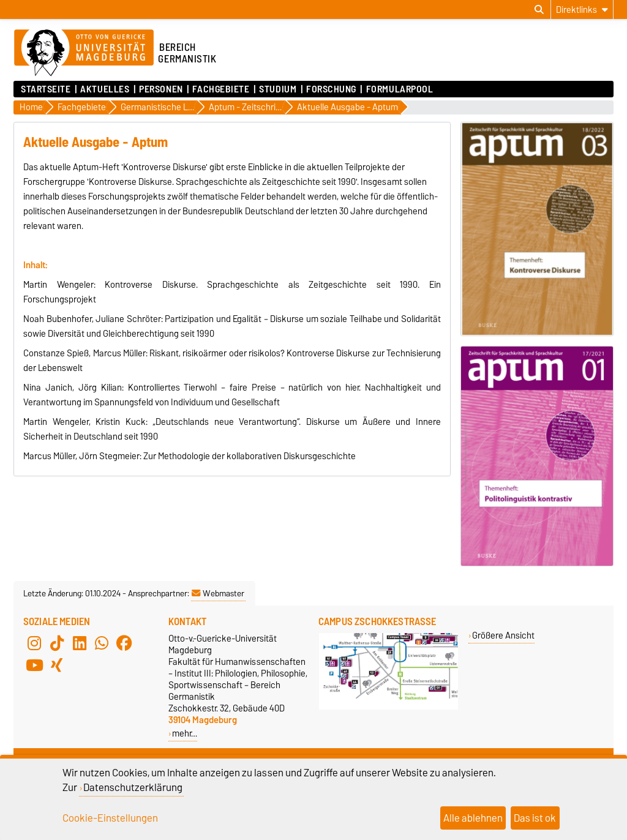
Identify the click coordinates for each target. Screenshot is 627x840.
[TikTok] (57, 643)
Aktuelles (105, 89)
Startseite (46, 89)
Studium (278, 89)
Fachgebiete (221, 89)
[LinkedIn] (80, 643)
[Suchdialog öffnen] (539, 10)
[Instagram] (34, 643)
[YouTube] (34, 666)
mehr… (185, 733)
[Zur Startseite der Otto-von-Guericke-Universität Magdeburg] (84, 53)
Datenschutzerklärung (133, 787)
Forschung (331, 89)
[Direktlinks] (582, 9)
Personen (161, 89)
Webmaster (218, 593)
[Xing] (57, 666)
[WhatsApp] (102, 643)
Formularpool (400, 89)
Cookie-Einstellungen (110, 818)
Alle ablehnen (473, 818)
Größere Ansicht (503, 635)
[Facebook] (124, 643)
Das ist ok (535, 818)
